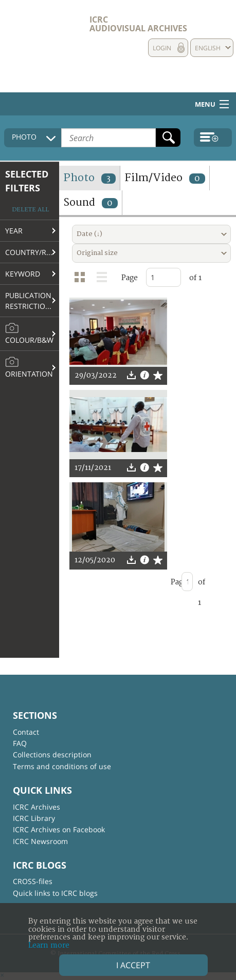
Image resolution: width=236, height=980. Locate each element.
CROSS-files (33, 881)
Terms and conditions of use (62, 766)
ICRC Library (34, 818)
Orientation (29, 367)
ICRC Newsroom (40, 841)
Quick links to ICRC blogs (55, 893)
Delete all (30, 210)
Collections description (52, 754)
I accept (133, 965)
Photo (89, 178)
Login (162, 48)
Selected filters (27, 181)
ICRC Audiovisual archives (138, 24)
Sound (90, 202)
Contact (26, 732)
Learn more (49, 945)
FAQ (20, 743)
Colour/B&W (29, 334)
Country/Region (32, 252)
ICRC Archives (37, 807)
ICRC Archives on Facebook (59, 829)
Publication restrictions (30, 301)
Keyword (23, 274)
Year (14, 231)
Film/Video (165, 178)
